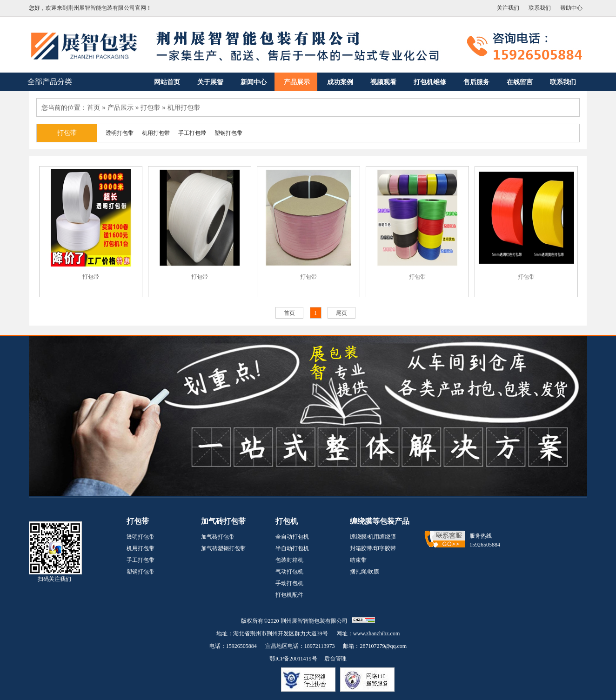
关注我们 (508, 8)
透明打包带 (141, 537)
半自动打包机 (292, 548)
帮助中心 (571, 8)
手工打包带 (141, 560)
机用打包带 (184, 107)
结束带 (358, 560)
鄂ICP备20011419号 (293, 659)
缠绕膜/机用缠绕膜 (373, 537)
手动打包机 (289, 583)
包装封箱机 (289, 560)
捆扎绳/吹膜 (365, 572)
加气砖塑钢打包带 (223, 548)
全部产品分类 (50, 82)
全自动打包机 (292, 537)
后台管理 (335, 659)
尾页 (341, 313)
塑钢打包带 (141, 572)
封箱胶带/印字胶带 (373, 548)
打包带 (150, 107)
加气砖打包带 (218, 537)
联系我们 (540, 8)
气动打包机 (289, 572)
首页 (94, 107)
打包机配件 (289, 595)
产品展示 (121, 107)
